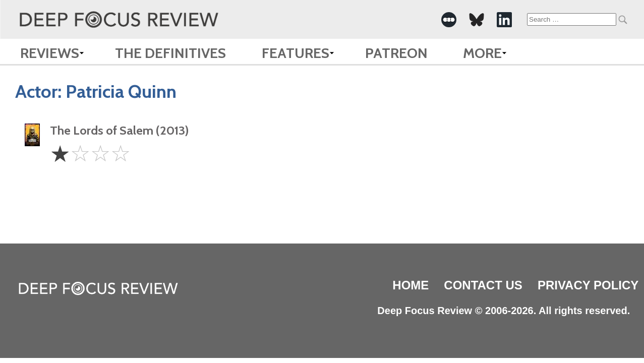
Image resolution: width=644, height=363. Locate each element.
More (482, 53)
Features (296, 53)
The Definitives (170, 53)
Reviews (50, 53)
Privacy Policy (588, 285)
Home (411, 285)
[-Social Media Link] (449, 20)
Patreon (396, 53)
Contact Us (483, 285)
